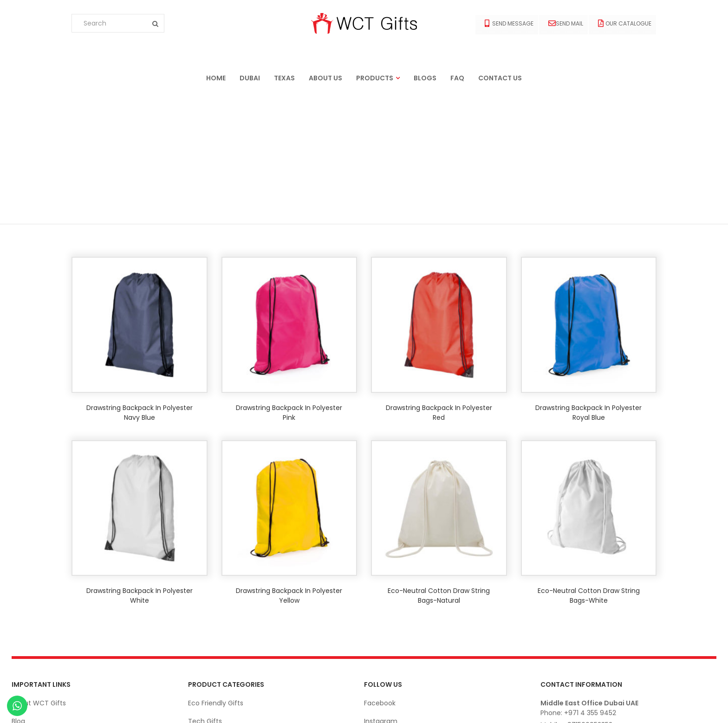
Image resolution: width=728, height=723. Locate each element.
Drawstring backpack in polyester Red (439, 283)
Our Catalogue (625, 23)
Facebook (380, 573)
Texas (284, 78)
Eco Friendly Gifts (216, 573)
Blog (18, 592)
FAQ (457, 78)
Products (375, 78)
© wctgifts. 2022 (690, 706)
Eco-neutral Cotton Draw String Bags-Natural (439, 466)
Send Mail (566, 23)
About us (325, 78)
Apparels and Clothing (224, 610)
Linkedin (377, 610)
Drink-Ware (206, 628)
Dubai (250, 78)
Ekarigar (59, 706)
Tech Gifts (205, 592)
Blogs (425, 78)
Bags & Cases (210, 664)
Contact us (500, 78)
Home (216, 78)
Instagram (381, 592)
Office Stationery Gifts (225, 646)
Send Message (509, 23)
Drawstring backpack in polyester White (140, 466)
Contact (25, 610)
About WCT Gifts (39, 573)
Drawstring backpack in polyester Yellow (289, 466)
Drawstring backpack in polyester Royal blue (588, 283)
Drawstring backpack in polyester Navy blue (140, 283)
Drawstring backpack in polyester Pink (289, 283)
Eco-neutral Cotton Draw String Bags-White (589, 466)
